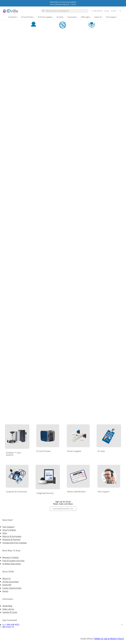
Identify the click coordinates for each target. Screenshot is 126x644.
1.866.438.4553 (97, 11)
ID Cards (61, 17)
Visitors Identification (76, 492)
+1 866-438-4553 (11, 625)
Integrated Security (45, 493)
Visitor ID (99, 17)
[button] (107, 11)
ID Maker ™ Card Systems (13, 454)
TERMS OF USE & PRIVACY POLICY (109, 639)
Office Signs (86, 17)
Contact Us (8, 627)
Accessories (73, 17)
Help (107, 11)
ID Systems (13, 17)
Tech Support (112, 17)
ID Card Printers (28, 17)
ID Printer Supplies (46, 17)
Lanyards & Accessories (16, 492)
